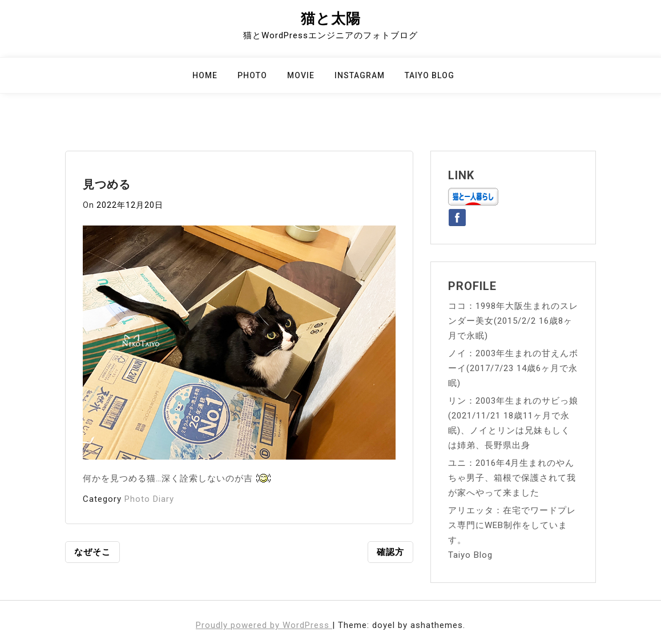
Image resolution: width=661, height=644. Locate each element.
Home (205, 75)
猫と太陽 (331, 19)
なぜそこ (92, 552)
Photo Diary (149, 499)
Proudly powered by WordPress (264, 625)
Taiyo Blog (430, 75)
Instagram (360, 75)
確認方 (390, 552)
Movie (301, 75)
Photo (252, 75)
